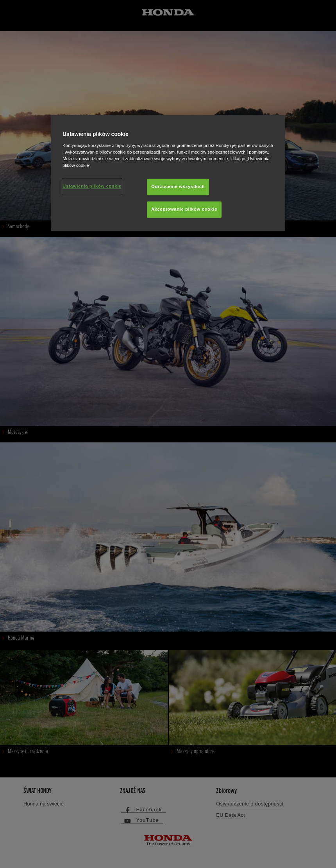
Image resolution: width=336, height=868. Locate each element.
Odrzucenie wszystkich (178, 186)
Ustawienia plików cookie (92, 186)
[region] (168, 173)
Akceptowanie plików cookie (184, 209)
